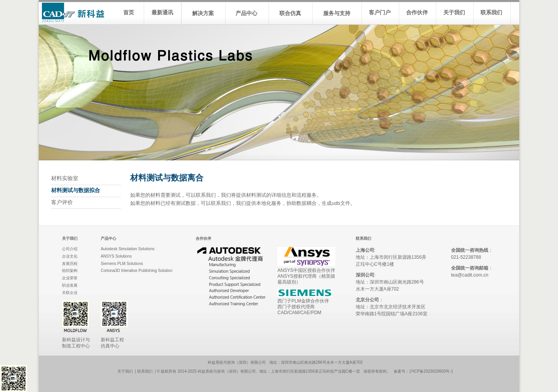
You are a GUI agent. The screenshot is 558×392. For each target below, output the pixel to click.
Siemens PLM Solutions (122, 264)
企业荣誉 (70, 278)
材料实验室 (65, 178)
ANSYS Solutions (116, 256)
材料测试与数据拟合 (76, 190)
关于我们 (125, 371)
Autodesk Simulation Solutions (128, 249)
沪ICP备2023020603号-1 (431, 371)
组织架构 (70, 271)
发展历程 (70, 264)
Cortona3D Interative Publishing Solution (137, 271)
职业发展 (70, 285)
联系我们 (145, 371)
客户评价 (62, 202)
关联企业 (70, 293)
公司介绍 (70, 249)
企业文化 (70, 256)
